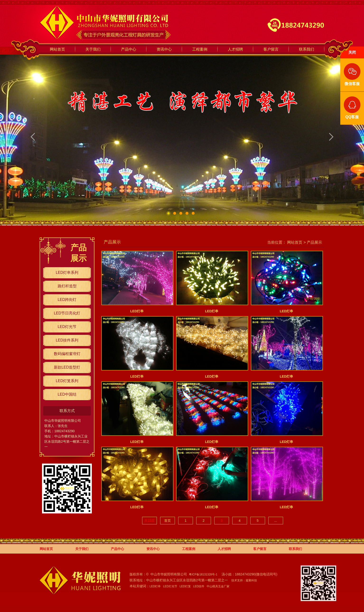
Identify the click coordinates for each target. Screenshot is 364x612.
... (276, 521)
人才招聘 (235, 49)
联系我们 (307, 49)
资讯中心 (164, 49)
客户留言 (271, 49)
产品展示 (314, 242)
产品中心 (129, 49)
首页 (168, 521)
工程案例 (200, 49)
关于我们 (93, 49)
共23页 (149, 521)
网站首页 (57, 49)
